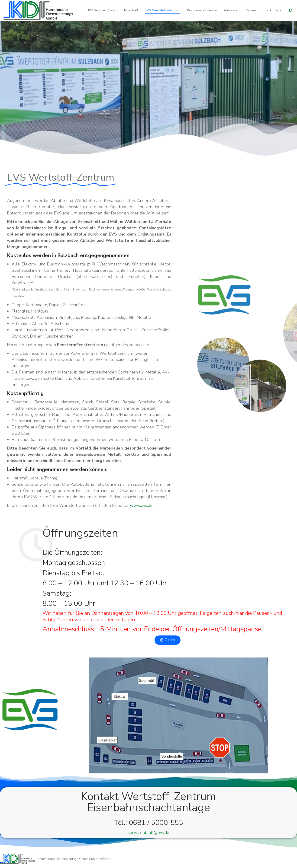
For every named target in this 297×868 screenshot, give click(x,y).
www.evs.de (141, 505)
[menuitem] (102, 10)
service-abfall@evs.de (148, 833)
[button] (168, 640)
